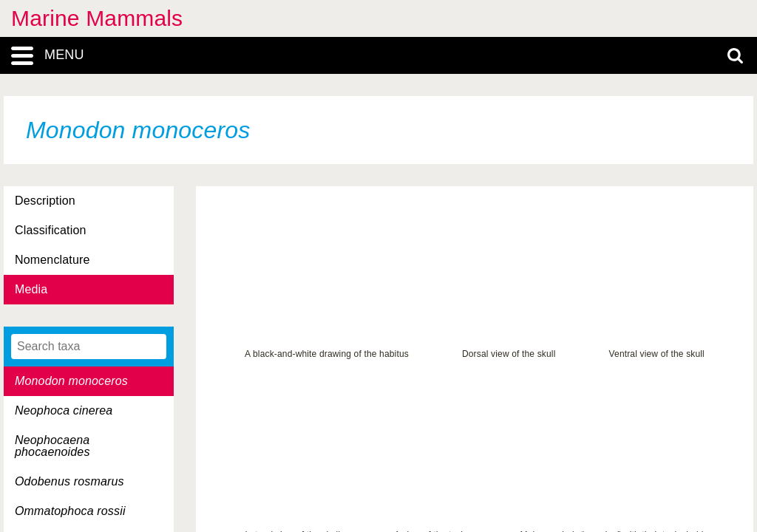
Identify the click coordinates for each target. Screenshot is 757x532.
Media (31, 289)
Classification (51, 230)
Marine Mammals (97, 18)
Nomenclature (52, 260)
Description (45, 201)
